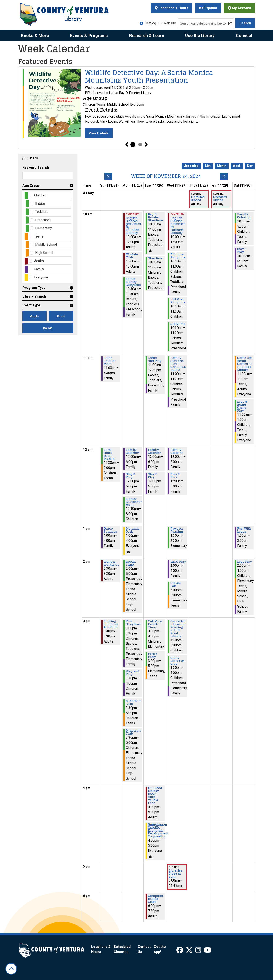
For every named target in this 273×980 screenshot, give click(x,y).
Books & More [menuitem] (35, 36)
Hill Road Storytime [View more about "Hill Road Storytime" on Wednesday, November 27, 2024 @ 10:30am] (178, 301)
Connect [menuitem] (244, 36)
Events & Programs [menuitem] (89, 36)
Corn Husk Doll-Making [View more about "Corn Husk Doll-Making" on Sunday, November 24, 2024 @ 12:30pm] (110, 454)
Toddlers (42, 212)
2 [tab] (140, 144)
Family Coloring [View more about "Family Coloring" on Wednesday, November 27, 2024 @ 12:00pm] (177, 451)
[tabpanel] (136, 104)
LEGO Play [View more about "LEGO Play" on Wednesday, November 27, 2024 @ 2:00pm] (178, 562)
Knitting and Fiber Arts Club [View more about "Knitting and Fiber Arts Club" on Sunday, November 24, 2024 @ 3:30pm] (111, 624)
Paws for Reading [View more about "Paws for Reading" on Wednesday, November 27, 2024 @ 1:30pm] (177, 530)
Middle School (46, 244)
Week (237, 166)
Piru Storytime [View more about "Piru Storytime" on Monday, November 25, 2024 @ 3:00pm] (133, 623)
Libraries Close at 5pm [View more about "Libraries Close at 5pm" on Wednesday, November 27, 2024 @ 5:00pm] (176, 873)
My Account (239, 8)
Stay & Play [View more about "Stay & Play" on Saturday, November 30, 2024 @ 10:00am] (242, 251)
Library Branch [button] (34, 296)
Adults (39, 261)
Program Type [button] (34, 288)
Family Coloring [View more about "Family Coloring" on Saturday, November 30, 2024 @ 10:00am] (244, 216)
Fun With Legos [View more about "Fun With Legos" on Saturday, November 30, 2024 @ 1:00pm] (244, 530)
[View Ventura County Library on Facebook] (180, 951)
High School (44, 253)
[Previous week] (108, 176)
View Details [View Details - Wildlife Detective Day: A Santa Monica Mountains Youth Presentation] (99, 133)
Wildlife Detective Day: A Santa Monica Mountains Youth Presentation (149, 76)
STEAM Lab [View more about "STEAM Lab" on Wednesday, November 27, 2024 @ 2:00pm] (176, 585)
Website (170, 23)
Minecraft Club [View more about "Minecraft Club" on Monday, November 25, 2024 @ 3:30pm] (133, 702)
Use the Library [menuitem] (200, 36)
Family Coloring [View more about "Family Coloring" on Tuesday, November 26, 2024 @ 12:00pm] (155, 451)
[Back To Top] (11, 969)
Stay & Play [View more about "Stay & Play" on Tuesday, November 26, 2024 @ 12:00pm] (153, 476)
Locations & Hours (172, 8)
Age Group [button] (31, 186)
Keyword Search (36, 168)
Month (222, 166)
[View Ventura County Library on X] (190, 951)
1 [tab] (133, 144)
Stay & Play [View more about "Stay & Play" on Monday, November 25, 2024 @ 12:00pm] (131, 476)
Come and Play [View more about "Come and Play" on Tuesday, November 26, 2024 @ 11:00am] (155, 359)
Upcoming (191, 166)
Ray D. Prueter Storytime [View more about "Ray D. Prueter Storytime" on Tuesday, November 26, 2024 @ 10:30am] (155, 217)
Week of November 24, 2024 (166, 176)
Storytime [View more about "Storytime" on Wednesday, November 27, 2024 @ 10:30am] (178, 324)
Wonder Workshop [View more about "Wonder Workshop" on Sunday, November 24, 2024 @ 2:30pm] (111, 563)
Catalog (150, 23)
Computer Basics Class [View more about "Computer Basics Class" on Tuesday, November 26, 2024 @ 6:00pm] (156, 899)
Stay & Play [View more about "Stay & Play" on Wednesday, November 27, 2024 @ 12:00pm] (175, 476)
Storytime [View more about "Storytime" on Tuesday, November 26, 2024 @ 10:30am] (155, 258)
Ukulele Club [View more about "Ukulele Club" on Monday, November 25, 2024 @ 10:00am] (132, 256)
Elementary (44, 228)
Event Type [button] (31, 305)
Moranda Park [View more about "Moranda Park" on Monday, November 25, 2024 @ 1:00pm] (133, 530)
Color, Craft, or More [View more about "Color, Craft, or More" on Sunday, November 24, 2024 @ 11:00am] (110, 361)
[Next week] (224, 176)
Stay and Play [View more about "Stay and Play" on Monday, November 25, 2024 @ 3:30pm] (133, 673)
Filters (32, 158)
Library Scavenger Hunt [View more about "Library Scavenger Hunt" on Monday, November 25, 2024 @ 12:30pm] (134, 502)
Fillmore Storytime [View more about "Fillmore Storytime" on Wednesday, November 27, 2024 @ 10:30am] (178, 256)
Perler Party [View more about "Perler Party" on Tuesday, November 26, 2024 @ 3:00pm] (152, 655)
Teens (39, 236)
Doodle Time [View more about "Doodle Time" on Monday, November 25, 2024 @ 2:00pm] (131, 563)
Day (250, 166)
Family (39, 269)
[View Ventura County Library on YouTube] (208, 951)
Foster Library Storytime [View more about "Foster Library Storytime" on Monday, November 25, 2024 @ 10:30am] (133, 282)
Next (146, 144)
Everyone (41, 277)
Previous (127, 144)
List (208, 166)
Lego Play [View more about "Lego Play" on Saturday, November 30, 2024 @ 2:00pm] (245, 562)
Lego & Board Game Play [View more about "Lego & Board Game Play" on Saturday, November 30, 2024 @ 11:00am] (242, 406)
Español (208, 8)
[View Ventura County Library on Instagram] (199, 951)
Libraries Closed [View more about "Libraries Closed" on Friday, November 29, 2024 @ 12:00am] (220, 199)
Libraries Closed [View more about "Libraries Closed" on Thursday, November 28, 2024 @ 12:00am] (198, 199)
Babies (40, 204)
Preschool (43, 220)
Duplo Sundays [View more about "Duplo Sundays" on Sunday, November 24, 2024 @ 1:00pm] (110, 530)
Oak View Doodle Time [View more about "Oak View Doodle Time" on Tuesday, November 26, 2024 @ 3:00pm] (155, 624)
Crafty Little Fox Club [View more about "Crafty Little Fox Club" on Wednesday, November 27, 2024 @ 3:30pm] (177, 661)
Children (40, 195)
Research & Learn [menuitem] (147, 36)
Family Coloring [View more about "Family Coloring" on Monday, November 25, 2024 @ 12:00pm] (132, 451)
